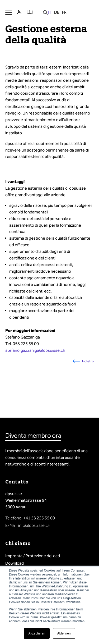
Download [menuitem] (15, 563)
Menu (9, 13)
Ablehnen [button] (64, 633)
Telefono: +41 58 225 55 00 (30, 518)
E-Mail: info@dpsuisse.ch (28, 525)
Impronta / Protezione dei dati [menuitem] (33, 556)
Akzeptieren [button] (37, 633)
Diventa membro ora (33, 436)
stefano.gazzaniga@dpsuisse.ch (35, 350)
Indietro (88, 361)
